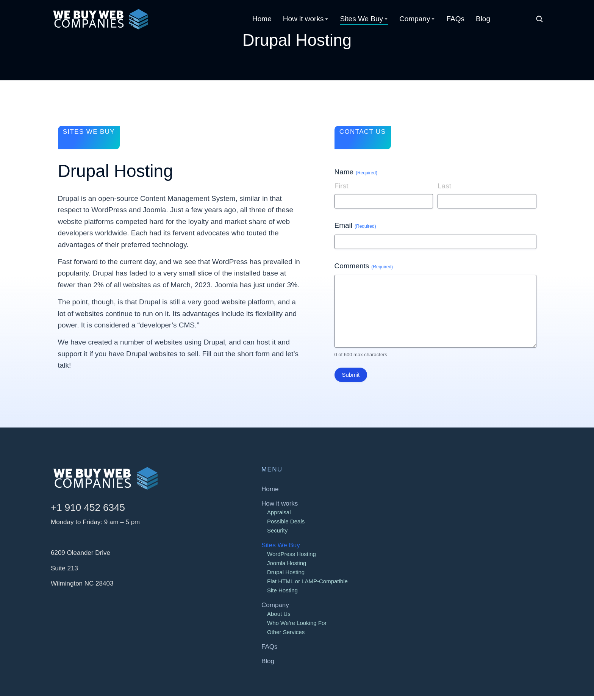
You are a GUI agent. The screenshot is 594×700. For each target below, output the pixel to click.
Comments (364, 270)
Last (444, 190)
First (342, 190)
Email (355, 230)
